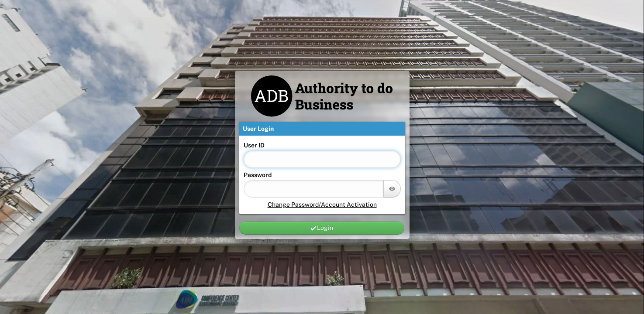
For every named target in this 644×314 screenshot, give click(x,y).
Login (322, 228)
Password (258, 175)
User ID (254, 145)
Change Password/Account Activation (322, 205)
